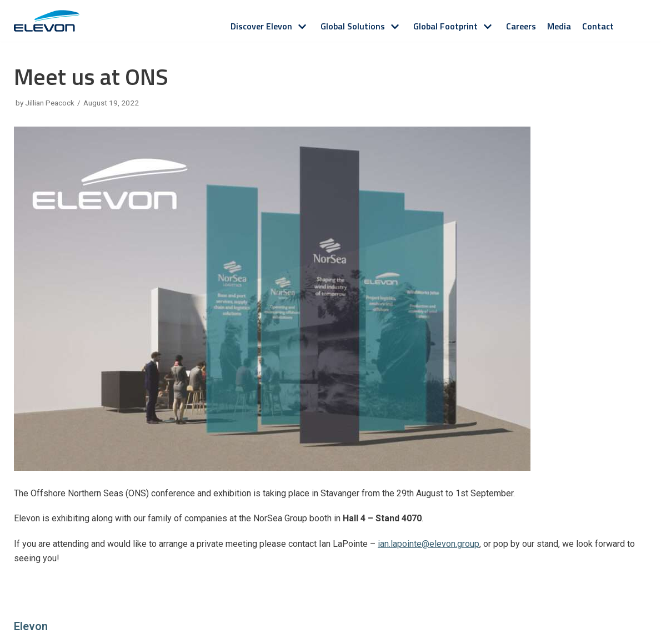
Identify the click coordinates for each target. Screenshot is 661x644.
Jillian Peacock (50, 103)
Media (559, 26)
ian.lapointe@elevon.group (429, 544)
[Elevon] (47, 21)
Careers (521, 26)
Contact (598, 26)
